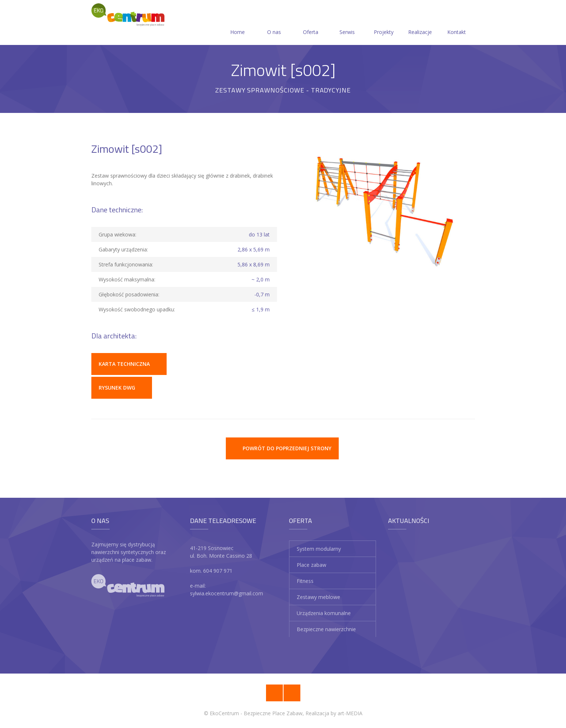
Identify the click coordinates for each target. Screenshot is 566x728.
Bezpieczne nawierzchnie (326, 629)
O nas (274, 23)
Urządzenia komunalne (324, 613)
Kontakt (457, 23)
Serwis (347, 23)
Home (238, 23)
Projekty (384, 23)
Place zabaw (312, 565)
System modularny (319, 549)
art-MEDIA (350, 713)
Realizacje (420, 23)
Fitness (305, 581)
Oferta (311, 23)
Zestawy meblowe (318, 597)
